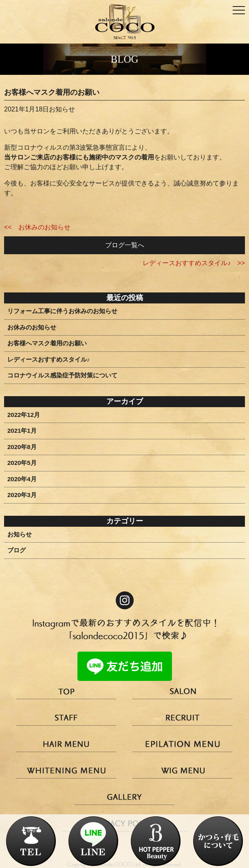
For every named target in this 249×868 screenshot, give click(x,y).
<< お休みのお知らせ (37, 227)
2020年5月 (22, 463)
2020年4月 (22, 479)
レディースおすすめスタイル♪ (49, 359)
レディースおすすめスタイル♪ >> (194, 263)
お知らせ (20, 534)
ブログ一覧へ (125, 245)
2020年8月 (22, 447)
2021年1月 (22, 431)
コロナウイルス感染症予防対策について (62, 375)
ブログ (17, 550)
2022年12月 (24, 415)
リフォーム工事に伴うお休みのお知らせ (62, 311)
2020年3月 (22, 495)
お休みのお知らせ (32, 327)
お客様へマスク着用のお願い (47, 343)
